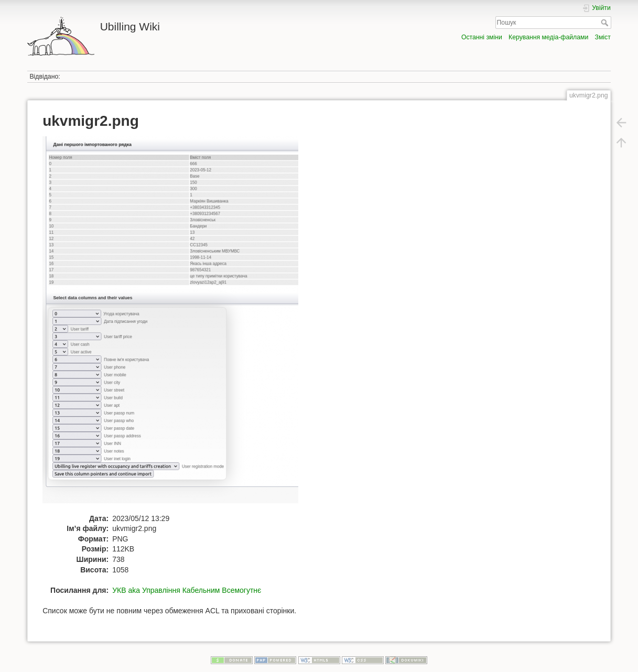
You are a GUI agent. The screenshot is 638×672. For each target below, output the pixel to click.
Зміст (603, 37)
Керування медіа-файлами (548, 37)
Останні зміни (482, 37)
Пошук (606, 23)
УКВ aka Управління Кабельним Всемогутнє (187, 590)
